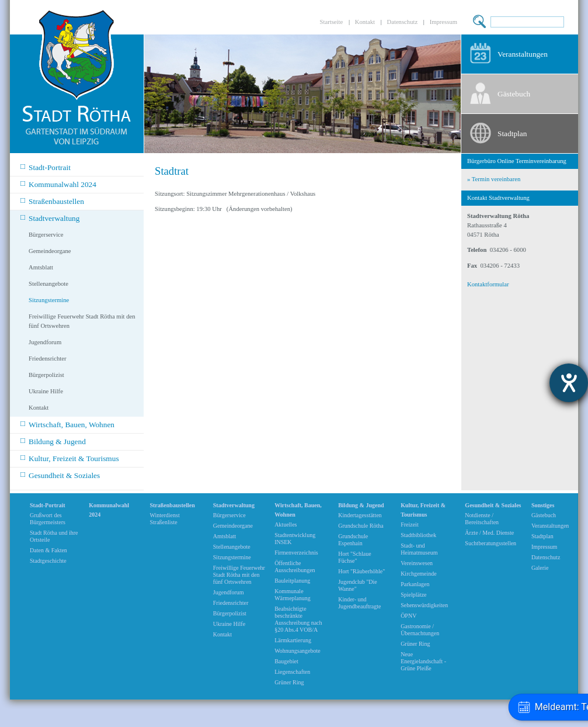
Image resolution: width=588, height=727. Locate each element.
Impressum (443, 22)
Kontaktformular (488, 284)
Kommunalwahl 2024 (58, 184)
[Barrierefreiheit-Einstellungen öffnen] (569, 383)
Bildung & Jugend (53, 441)
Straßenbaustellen (52, 201)
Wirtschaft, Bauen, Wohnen (67, 424)
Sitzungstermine (49, 300)
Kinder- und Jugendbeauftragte (359, 603)
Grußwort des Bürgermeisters (48, 519)
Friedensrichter (48, 359)
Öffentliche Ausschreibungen (295, 567)
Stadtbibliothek (418, 535)
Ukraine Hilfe (46, 391)
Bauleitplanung (292, 581)
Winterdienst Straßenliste (164, 519)
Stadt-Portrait (46, 167)
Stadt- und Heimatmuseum (419, 549)
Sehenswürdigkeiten (424, 605)
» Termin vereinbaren (494, 179)
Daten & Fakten (48, 550)
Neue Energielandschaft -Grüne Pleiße (423, 661)
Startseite (332, 22)
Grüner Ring (289, 682)
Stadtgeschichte (48, 561)
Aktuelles (286, 525)
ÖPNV (408, 616)
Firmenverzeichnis (296, 553)
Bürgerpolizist (46, 375)
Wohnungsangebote (298, 651)
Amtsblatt (41, 267)
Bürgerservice (46, 235)
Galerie (540, 568)
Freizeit (410, 525)
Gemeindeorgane (50, 251)
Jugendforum (45, 342)
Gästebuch (514, 94)
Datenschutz (403, 22)
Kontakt (365, 22)
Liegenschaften (292, 672)
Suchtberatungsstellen (490, 543)
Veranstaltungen (523, 54)
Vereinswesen (417, 563)
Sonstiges (543, 505)
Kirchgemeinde (419, 574)
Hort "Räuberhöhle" (361, 571)
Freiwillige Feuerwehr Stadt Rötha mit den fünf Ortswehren (82, 321)
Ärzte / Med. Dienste (489, 533)
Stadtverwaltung (50, 218)
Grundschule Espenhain (353, 540)
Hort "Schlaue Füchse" (355, 557)
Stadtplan (512, 134)
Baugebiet (286, 661)
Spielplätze (413, 595)
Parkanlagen (415, 584)
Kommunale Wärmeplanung (293, 595)
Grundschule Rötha (361, 526)
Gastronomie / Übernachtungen (420, 630)
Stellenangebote (48, 284)
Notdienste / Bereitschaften (482, 519)
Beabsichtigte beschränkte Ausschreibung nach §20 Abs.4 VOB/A (298, 619)
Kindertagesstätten (360, 515)
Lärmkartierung (293, 640)
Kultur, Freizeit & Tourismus (70, 458)
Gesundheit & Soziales (60, 475)
